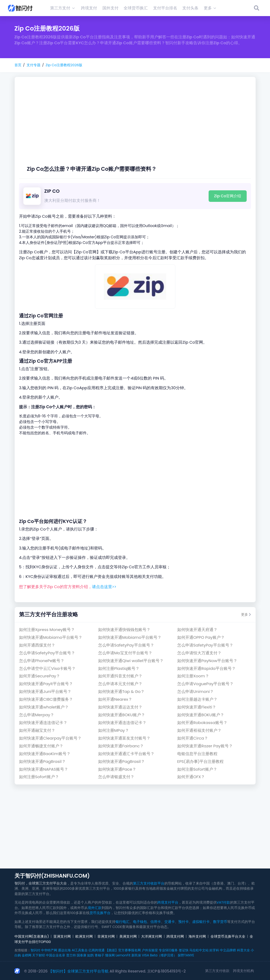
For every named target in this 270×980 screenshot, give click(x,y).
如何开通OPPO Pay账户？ (201, 637)
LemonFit (123, 955)
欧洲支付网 (84, 936)
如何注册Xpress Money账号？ (47, 630)
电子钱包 (140, 922)
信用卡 (156, 922)
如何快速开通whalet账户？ (44, 707)
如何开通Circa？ (193, 738)
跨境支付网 (175, 936)
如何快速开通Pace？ (117, 769)
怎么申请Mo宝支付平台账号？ (125, 653)
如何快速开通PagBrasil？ (42, 761)
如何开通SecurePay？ (40, 676)
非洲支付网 (106, 936)
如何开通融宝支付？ (37, 730)
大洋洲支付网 (151, 936)
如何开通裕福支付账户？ (199, 730)
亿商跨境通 (97, 950)
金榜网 (27, 955)
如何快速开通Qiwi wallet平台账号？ (131, 661)
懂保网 (110, 955)
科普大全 (243, 950)
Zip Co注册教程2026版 (64, 65)
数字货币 (220, 922)
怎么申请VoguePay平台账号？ (206, 684)
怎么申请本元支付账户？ (120, 684)
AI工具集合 (79, 950)
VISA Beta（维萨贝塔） (159, 955)
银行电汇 (123, 922)
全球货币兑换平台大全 (228, 936)
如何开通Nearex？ (115, 699)
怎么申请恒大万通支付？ (199, 653)
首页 (18, 65)
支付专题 (34, 65)
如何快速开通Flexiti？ (197, 707)
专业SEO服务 (168, 950)
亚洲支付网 (62, 936)
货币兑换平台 (100, 913)
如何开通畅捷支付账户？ (41, 746)
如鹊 (90, 955)
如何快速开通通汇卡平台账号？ (126, 754)
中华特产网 (49, 950)
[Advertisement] (135, 126)
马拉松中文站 (199, 950)
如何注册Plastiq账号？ (119, 668)
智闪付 (35, 950)
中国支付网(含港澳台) (32, 936)
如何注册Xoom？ (193, 676)
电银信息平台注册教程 (197, 754)
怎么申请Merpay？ (37, 715)
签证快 (184, 950)
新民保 (136, 955)
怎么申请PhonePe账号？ (42, 661)
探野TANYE (186, 955)
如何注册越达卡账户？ (197, 699)
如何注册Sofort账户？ (197, 769)
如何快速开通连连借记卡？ (43, 723)
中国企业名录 (56, 955)
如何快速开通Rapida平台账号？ (206, 668)
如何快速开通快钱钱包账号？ (124, 630)
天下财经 (39, 955)
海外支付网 (197, 936)
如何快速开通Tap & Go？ (121, 691)
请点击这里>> (104, 587)
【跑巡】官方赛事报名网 (123, 950)
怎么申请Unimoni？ (196, 691)
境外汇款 (95, 908)
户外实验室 (150, 950)
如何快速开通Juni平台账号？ (45, 691)
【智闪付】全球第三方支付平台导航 (79, 971)
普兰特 (71, 955)
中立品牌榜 (228, 950)
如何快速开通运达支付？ (120, 707)
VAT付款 (223, 902)
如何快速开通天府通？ (197, 630)
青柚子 (99, 955)
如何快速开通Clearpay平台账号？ (50, 738)
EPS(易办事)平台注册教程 (201, 761)
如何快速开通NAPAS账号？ (44, 769)
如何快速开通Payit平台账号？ (46, 684)
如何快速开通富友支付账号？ (124, 738)
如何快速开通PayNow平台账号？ (207, 661)
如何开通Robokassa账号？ (202, 723)
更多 (246, 615)
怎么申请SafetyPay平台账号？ (126, 645)
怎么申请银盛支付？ (116, 777)
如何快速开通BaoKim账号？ (45, 754)
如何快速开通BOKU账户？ (122, 715)
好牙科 (214, 950)
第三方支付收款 (217, 971)
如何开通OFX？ (191, 777)
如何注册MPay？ (114, 730)
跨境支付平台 (168, 902)
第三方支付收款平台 (149, 883)
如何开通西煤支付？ (37, 645)
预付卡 (184, 922)
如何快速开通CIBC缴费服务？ (46, 699)
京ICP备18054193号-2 (167, 971)
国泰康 (82, 955)
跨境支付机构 (243, 971)
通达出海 (64, 950)
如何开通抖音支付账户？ (120, 676)
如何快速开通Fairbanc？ (121, 746)
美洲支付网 (128, 936)
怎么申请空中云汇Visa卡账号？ (47, 668)
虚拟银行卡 (201, 922)
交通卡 (170, 922)
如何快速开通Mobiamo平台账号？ (51, 637)
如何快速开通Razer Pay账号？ (205, 746)
